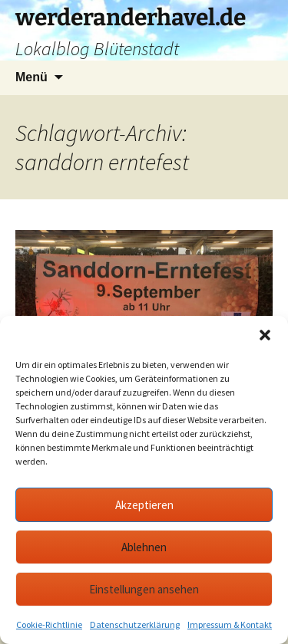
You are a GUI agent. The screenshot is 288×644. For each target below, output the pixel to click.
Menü (31, 77)
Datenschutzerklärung (135, 624)
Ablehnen (144, 547)
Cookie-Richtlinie (49, 624)
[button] (265, 335)
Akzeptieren (144, 505)
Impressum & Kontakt (230, 624)
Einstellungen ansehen (144, 589)
